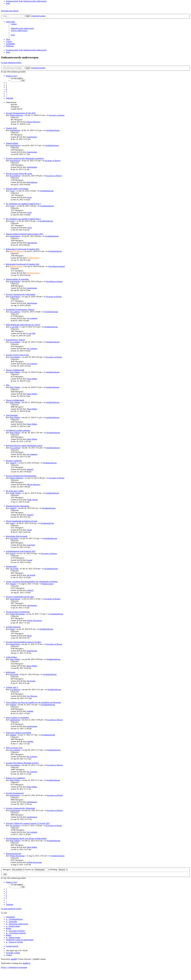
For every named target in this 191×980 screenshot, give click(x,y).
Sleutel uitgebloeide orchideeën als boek (22, 521)
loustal (12, 553)
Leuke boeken (11, 657)
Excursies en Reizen (57, 115)
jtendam (13, 705)
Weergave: (14, 870)
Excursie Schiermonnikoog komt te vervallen (24, 642)
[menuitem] (8, 3)
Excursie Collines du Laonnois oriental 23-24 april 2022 (28, 823)
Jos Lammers (15, 312)
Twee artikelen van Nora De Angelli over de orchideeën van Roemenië (33, 702)
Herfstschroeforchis (14, 854)
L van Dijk (14, 327)
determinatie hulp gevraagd (17, 536)
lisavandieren (15, 176)
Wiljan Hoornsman (17, 614)
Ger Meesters (15, 690)
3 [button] (6, 87)
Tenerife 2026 (11, 128)
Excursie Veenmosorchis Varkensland (20, 294)
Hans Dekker (15, 372)
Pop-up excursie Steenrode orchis (19, 173)
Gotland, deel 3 (12, 687)
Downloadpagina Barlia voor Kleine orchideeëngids (26, 838)
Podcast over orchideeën (15, 778)
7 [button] (6, 96)
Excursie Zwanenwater (15, 793)
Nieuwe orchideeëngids (15, 370)
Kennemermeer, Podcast (15, 340)
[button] (12, 76)
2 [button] (6, 85)
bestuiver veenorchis (14, 461)
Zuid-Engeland (12, 415)
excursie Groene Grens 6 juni (17, 355)
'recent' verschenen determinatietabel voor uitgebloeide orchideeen (32, 582)
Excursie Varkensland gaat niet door (20, 597)
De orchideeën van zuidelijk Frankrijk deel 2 (23, 219)
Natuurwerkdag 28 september (17, 279)
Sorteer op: (38, 870)
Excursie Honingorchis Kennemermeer (21, 476)
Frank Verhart (15, 493)
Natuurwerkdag (12, 143)
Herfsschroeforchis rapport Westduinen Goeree (24, 446)
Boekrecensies (48, 584)
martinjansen (15, 130)
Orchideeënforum (53, 130)
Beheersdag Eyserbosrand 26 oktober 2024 (23, 249)
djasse (12, 629)
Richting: (59, 870)
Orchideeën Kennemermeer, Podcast (20, 310)
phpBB (13, 959)
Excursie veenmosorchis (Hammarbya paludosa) (25, 158)
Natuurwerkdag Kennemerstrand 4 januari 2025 (24, 234)
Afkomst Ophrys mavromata (17, 189)
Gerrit (12, 191)
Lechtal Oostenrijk (13, 627)
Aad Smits (14, 538)
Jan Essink (14, 569)
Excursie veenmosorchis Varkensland (20, 808)
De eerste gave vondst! (15, 491)
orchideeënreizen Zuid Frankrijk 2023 (21, 551)
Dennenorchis (11, 566)
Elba (8, 385)
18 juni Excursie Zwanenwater (18, 612)
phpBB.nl (26, 963)
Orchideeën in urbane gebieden (18, 430)
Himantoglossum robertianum (18, 506)
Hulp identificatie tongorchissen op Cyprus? (23, 325)
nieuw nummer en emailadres (17, 718)
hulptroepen (10, 672)
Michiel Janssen (16, 251)
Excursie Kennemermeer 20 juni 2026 (21, 113)
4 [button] (6, 89)
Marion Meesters (17, 115)
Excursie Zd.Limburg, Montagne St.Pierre (22, 763)
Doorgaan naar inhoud (10, 11)
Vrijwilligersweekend (56, 266)
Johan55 (13, 463)
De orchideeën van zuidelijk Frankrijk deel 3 (23, 204)
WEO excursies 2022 (14, 748)
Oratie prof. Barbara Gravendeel (18, 733)
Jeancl (12, 523)
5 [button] (6, 92)
